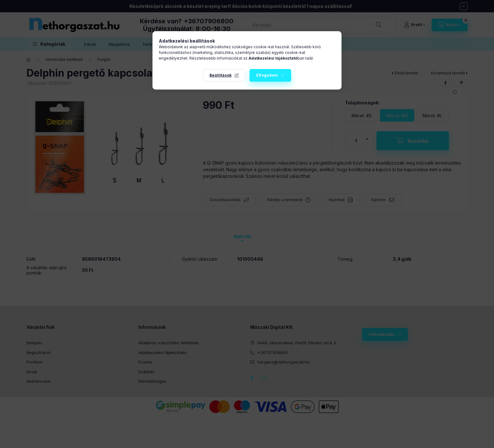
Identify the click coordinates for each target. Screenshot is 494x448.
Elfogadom (267, 75)
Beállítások (221, 75)
